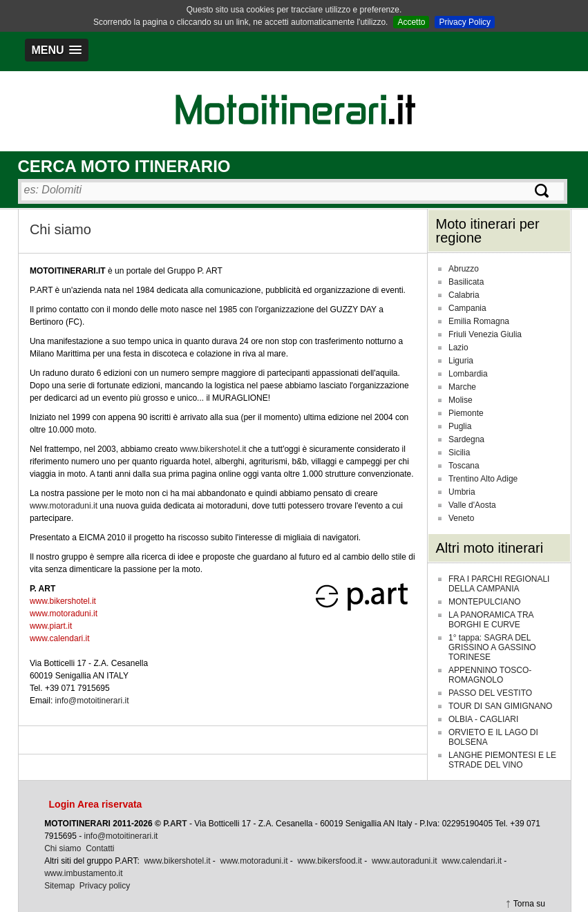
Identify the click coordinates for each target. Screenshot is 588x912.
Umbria (462, 492)
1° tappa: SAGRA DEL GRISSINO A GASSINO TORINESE (492, 647)
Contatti (100, 848)
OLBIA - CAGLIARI (483, 719)
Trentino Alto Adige (483, 479)
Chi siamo (63, 848)
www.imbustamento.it (83, 873)
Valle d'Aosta (472, 505)
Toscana (464, 466)
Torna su (529, 904)
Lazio (458, 348)
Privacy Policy (465, 22)
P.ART (175, 824)
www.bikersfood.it (330, 861)
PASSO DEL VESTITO (490, 693)
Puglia (460, 426)
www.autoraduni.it (405, 861)
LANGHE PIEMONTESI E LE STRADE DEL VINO (502, 760)
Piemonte (466, 413)
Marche (462, 387)
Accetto (411, 22)
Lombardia (468, 374)
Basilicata (466, 282)
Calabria (464, 295)
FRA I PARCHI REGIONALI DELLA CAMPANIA (499, 584)
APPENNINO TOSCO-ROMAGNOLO (490, 675)
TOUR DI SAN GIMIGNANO (500, 706)
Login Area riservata (96, 804)
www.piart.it (51, 626)
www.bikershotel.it (213, 449)
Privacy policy (105, 886)
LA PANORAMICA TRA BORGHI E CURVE (491, 620)
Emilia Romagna (479, 321)
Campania (467, 308)
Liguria (461, 361)
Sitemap (59, 886)
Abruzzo (464, 269)
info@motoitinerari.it (92, 701)
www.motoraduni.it (64, 506)
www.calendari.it (60, 638)
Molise (461, 400)
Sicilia (459, 453)
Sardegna (466, 439)
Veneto (461, 518)
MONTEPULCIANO (485, 602)
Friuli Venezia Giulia (485, 334)
